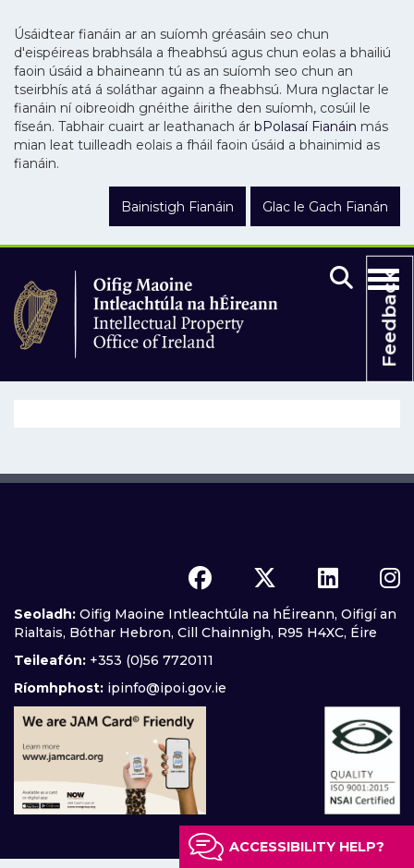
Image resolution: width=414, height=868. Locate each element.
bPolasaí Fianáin (305, 127)
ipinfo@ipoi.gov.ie (167, 688)
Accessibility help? (307, 847)
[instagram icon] (390, 578)
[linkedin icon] (328, 578)
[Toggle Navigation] (384, 276)
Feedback (389, 318)
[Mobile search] (341, 279)
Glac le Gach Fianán (325, 207)
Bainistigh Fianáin (177, 207)
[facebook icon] (200, 578)
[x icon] (265, 578)
